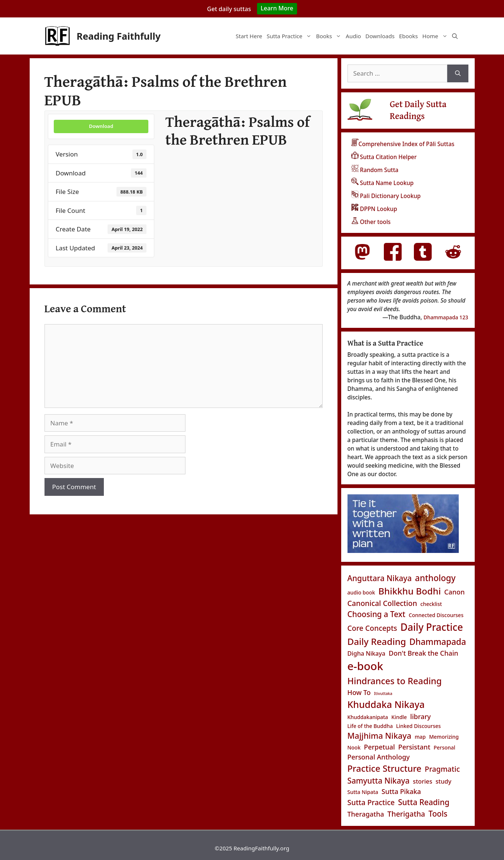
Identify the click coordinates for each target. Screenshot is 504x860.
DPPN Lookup (374, 209)
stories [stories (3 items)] (422, 781)
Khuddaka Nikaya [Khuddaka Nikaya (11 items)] (386, 704)
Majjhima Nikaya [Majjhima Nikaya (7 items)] (380, 736)
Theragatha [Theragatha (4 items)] (366, 814)
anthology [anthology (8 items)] (435, 578)
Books (330, 36)
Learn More (277, 8)
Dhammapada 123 (446, 317)
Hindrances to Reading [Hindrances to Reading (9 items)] (395, 681)
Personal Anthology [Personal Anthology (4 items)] (379, 757)
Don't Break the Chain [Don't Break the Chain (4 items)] (424, 653)
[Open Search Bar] (455, 36)
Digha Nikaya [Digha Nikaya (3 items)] (367, 653)
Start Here (249, 36)
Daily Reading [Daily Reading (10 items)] (377, 641)
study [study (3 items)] (443, 781)
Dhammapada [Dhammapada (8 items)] (438, 642)
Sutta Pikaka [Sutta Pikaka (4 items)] (401, 791)
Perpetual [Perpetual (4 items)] (379, 747)
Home (436, 36)
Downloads (380, 36)
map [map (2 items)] (420, 737)
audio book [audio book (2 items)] (361, 592)
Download (101, 126)
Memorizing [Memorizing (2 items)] (444, 737)
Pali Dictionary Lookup (386, 196)
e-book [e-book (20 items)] (365, 666)
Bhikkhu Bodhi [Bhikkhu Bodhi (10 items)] (409, 591)
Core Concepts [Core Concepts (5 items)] (372, 628)
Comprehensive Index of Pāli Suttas (403, 144)
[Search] (458, 73)
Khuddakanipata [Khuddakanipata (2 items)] (368, 717)
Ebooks (409, 36)
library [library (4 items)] (420, 716)
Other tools (371, 222)
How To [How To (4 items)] (359, 692)
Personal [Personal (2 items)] (444, 747)
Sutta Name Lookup (383, 183)
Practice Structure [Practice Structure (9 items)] (385, 768)
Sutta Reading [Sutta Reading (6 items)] (424, 802)
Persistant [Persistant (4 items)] (414, 747)
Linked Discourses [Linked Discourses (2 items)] (418, 726)
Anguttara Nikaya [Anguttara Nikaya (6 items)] (380, 578)
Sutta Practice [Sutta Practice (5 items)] (371, 802)
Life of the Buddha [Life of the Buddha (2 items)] (370, 726)
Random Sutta (375, 170)
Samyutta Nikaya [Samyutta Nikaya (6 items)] (379, 781)
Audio (353, 36)
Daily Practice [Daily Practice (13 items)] (432, 627)
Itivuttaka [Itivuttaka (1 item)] (383, 693)
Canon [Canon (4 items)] (454, 592)
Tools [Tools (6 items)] (438, 814)
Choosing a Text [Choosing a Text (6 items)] (376, 614)
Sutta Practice (290, 36)
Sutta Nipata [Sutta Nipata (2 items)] (363, 792)
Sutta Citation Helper (384, 157)
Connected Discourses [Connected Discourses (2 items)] (436, 615)
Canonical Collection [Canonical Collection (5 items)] (382, 603)
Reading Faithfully (119, 36)
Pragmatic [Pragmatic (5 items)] (442, 769)
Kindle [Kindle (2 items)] (399, 717)
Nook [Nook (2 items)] (354, 747)
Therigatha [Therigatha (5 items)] (406, 814)
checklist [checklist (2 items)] (431, 604)
